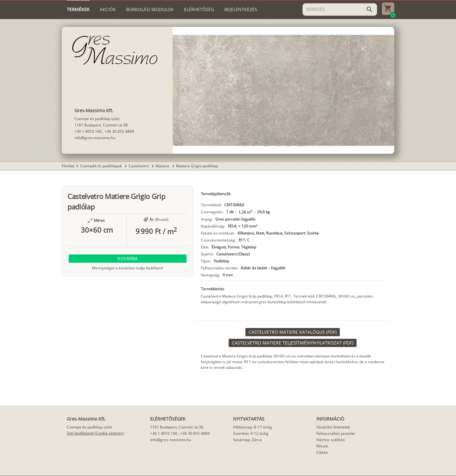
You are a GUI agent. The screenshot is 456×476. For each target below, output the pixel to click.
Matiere (163, 166)
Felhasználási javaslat (336, 433)
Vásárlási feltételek (333, 427)
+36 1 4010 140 (88, 131)
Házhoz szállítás (331, 440)
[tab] (78, 10)
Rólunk (322, 446)
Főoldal (68, 166)
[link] (293, 332)
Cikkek (322, 452)
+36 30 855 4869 (119, 131)
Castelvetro (139, 166)
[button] (267, 142)
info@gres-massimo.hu (95, 138)
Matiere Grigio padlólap (197, 166)
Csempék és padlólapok (101, 166)
